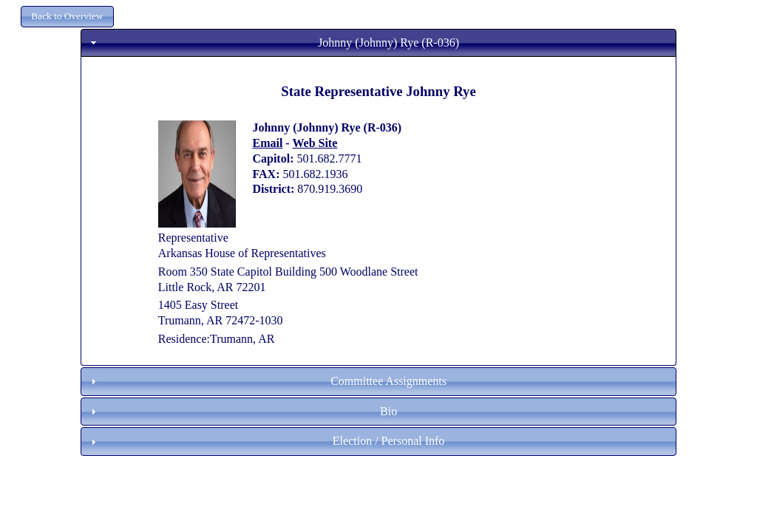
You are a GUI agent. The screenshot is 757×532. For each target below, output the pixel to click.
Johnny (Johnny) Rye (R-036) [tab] (273, 42)
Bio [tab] (242, 411)
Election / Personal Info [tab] (266, 441)
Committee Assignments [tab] (267, 381)
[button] (67, 17)
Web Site (315, 143)
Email (267, 143)
